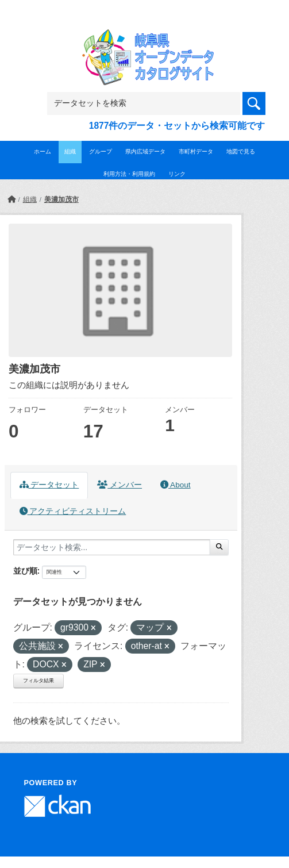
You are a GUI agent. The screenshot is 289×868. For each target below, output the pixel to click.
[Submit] (219, 547)
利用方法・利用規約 (129, 174)
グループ (101, 151)
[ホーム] (11, 199)
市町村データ (196, 151)
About (175, 485)
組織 (70, 151)
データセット (49, 485)
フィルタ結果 (38, 681)
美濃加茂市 (61, 199)
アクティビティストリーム (73, 511)
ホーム (43, 151)
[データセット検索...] (112, 547)
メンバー (120, 485)
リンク (177, 174)
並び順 (25, 571)
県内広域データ (145, 151)
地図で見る (241, 151)
